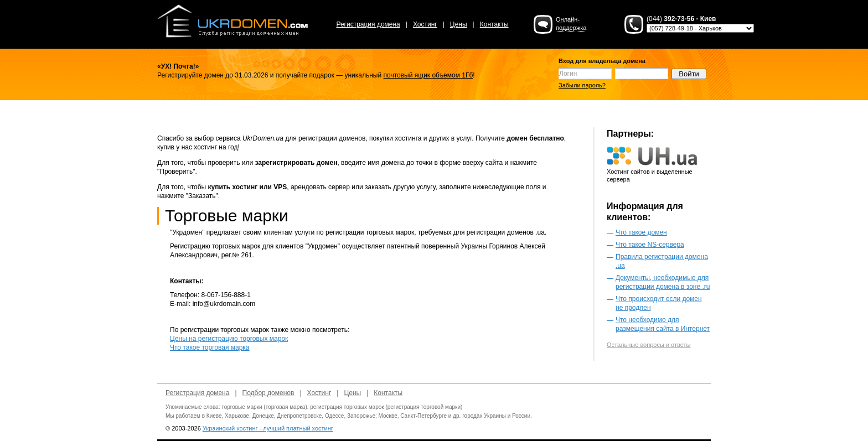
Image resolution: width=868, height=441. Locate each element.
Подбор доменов (268, 393)
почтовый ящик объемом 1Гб (428, 75)
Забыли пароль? (582, 85)
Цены (459, 24)
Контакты (494, 24)
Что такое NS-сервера (650, 245)
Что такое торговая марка (210, 347)
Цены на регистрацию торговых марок (229, 339)
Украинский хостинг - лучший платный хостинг (268, 428)
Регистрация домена (368, 24)
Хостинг (425, 24)
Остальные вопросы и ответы (649, 345)
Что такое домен (641, 232)
